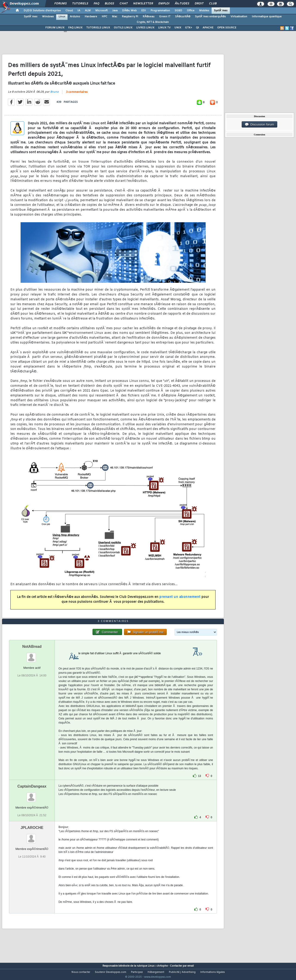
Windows (48, 17)
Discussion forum (259, 125)
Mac (115, 17)
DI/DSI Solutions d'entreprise (42, 11)
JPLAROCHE (32, 836)
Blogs (109, 4)
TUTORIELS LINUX (98, 28)
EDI (144, 11)
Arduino (75, 17)
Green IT (165, 17)
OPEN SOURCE (227, 28)
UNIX (178, 28)
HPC (105, 17)
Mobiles (204, 11)
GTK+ (189, 28)
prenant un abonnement (180, 600)
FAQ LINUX (75, 28)
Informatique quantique (267, 17)
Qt (197, 28)
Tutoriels (80, 4)
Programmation (160, 11)
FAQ (96, 4)
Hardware (91, 17)
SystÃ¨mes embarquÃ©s (210, 17)
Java (115, 11)
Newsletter (143, 4)
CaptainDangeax (32, 795)
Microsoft (101, 11)
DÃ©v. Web (129, 11)
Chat (124, 4)
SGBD (178, 11)
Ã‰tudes (182, 4)
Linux (62, 17)
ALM (88, 11)
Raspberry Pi (130, 17)
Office (191, 11)
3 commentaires (77, 95)
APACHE (208, 28)
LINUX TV (164, 28)
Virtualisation (239, 17)
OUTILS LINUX (123, 28)
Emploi (164, 4)
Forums (60, 4)
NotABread (32, 655)
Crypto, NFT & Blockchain (153, 22)
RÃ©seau (149, 17)
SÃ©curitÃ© (183, 17)
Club (213, 4)
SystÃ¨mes (221, 11)
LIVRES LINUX (145, 28)
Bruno (54, 95)
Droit (199, 4)
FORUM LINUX (55, 28)
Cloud (69, 11)
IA (79, 11)
